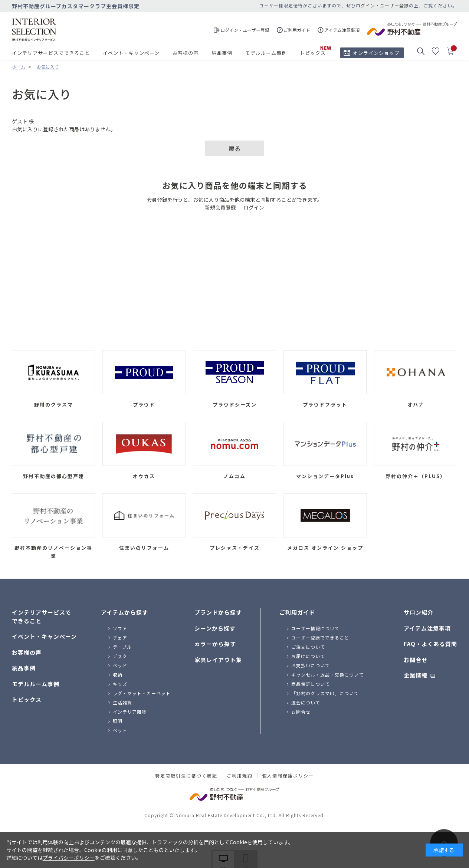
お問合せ (301, 712)
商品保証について (311, 684)
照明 (118, 721)
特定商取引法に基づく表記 (186, 776)
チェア (120, 637)
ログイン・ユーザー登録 (382, 5)
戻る (234, 148)
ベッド (120, 665)
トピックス (313, 53)
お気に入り (48, 67)
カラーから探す (215, 644)
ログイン (254, 207)
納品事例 (222, 53)
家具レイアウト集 (218, 660)
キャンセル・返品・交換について (327, 675)
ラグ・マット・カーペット (142, 693)
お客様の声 (186, 53)
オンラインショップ (376, 53)
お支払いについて (311, 665)
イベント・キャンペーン (131, 53)
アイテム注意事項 (427, 628)
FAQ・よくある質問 (430, 644)
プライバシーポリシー (69, 858)
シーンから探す (215, 628)
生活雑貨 (122, 702)
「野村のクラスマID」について (325, 693)
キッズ (120, 684)
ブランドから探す (218, 612)
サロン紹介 (419, 612)
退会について (306, 702)
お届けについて (308, 656)
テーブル (122, 647)
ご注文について (308, 647)
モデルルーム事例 (266, 53)
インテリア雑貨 (130, 712)
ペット (120, 730)
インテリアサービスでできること (51, 53)
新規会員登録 (220, 207)
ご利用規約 (240, 776)
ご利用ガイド (297, 612)
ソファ (120, 628)
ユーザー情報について (315, 628)
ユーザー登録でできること (320, 637)
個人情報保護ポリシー (288, 776)
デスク (120, 656)
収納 (118, 675)
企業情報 (416, 675)
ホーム (19, 67)
